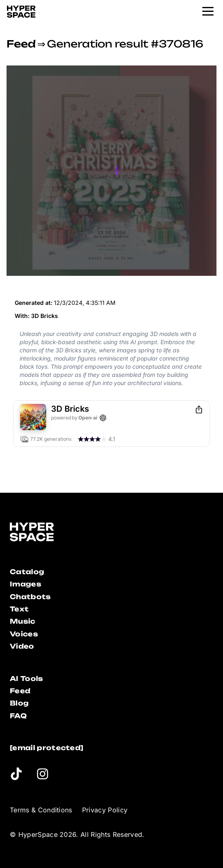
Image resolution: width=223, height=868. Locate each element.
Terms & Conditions (41, 810)
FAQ (18, 716)
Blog (19, 703)
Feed (21, 44)
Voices (24, 634)
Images (26, 584)
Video (22, 646)
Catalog (27, 572)
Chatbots (30, 597)
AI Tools (27, 679)
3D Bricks (45, 316)
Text (19, 609)
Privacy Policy (105, 810)
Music (23, 621)
